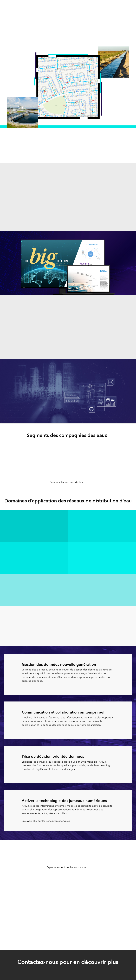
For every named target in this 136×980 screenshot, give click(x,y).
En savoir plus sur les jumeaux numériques (46, 821)
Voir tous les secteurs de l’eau (67, 482)
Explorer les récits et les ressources (66, 867)
